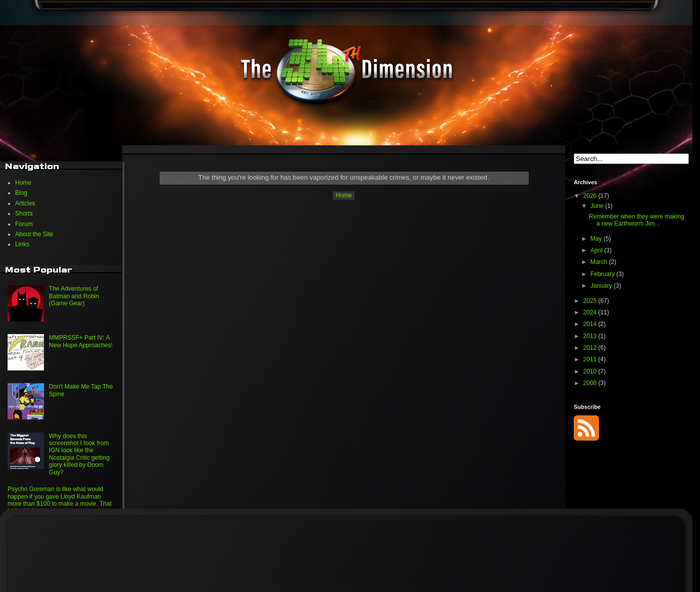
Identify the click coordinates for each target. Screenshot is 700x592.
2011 (591, 359)
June (598, 206)
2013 (591, 336)
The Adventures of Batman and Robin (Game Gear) (74, 296)
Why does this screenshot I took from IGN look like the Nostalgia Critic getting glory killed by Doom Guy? (79, 454)
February (603, 274)
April (597, 250)
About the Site (34, 234)
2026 (591, 196)
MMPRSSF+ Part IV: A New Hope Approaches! (81, 341)
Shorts (24, 213)
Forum (24, 224)
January (602, 286)
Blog (21, 193)
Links (22, 244)
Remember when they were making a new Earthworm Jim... (637, 220)
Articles (25, 203)
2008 (591, 383)
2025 (591, 301)
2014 (591, 324)
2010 (591, 371)
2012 (591, 348)
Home (343, 195)
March (600, 262)
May (597, 239)
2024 (591, 312)
